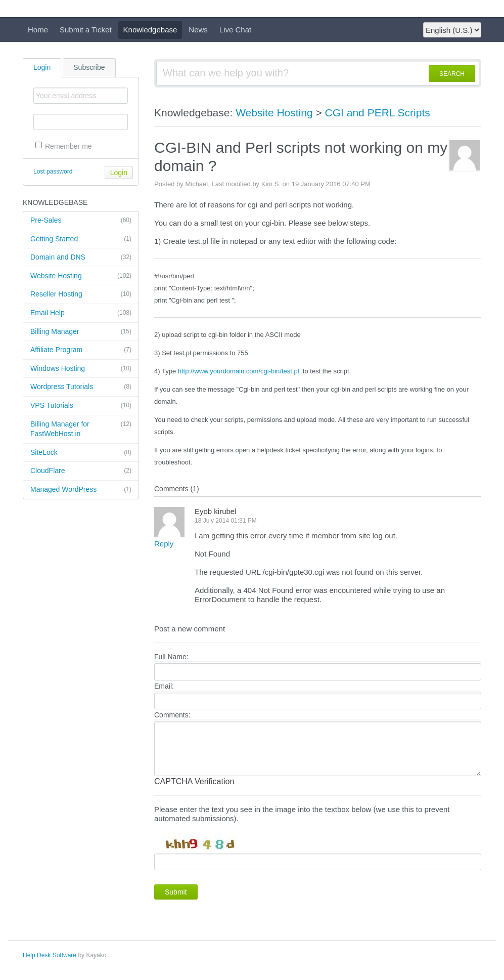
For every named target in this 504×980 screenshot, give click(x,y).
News (198, 30)
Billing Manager (81, 332)
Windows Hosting (81, 369)
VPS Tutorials (81, 406)
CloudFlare (81, 471)
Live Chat (235, 30)
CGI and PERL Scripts (378, 113)
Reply (164, 544)
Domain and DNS (81, 258)
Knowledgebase (150, 30)
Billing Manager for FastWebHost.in (81, 429)
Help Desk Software (50, 955)
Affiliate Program (81, 350)
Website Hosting (81, 276)
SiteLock (81, 453)
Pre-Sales (81, 221)
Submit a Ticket (86, 30)
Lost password (53, 172)
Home (38, 30)
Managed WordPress (81, 490)
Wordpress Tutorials (81, 387)
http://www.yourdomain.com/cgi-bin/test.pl (239, 371)
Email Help (81, 313)
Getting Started (81, 239)
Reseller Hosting (81, 294)
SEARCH (452, 74)
